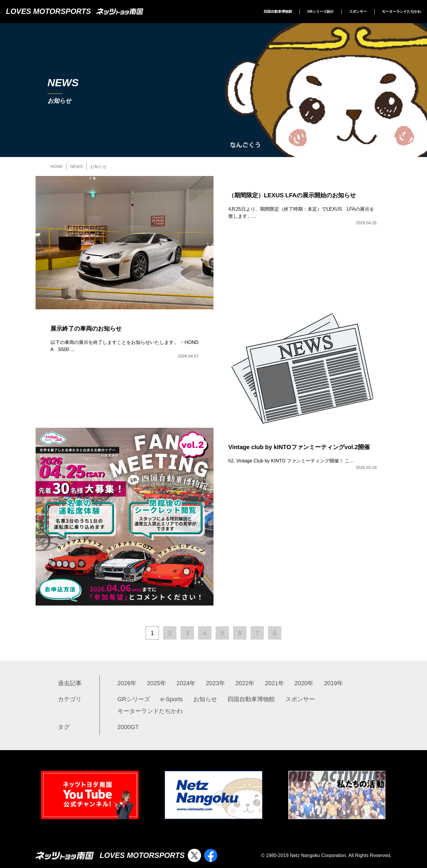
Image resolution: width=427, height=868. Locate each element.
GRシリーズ (134, 699)
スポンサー (358, 12)
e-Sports (172, 699)
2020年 (304, 683)
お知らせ (205, 699)
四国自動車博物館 (278, 12)
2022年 (245, 683)
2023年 (216, 683)
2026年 (127, 683)
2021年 (275, 683)
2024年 (186, 683)
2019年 (334, 683)
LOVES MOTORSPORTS (75, 11)
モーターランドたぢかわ (401, 12)
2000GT (128, 727)
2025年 (157, 683)
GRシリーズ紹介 (321, 12)
